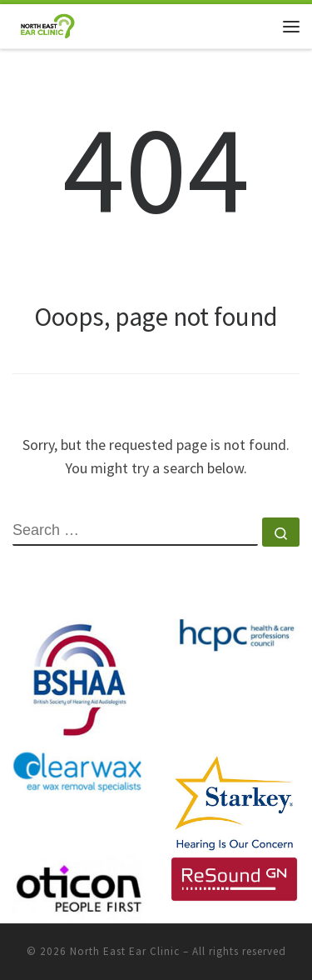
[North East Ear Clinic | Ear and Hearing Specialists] (47, 24)
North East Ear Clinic (125, 951)
